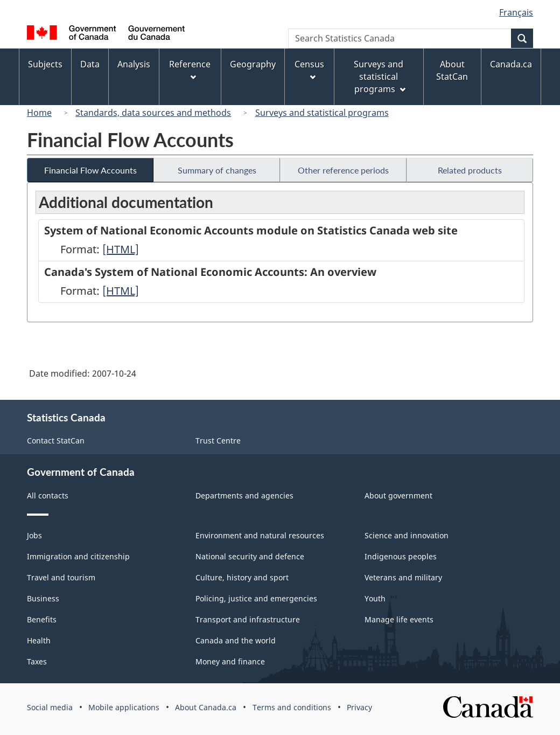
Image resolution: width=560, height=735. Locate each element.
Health (39, 640)
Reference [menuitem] (190, 69)
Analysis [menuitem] (134, 64)
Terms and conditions (292, 707)
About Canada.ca (206, 707)
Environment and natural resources (260, 535)
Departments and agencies (244, 495)
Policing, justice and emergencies (256, 598)
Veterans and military (403, 577)
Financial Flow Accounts (90, 170)
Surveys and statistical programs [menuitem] (379, 77)
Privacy (359, 707)
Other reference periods (343, 170)
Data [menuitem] (90, 64)
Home (39, 113)
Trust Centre (218, 441)
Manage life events (399, 619)
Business (43, 598)
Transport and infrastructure (248, 619)
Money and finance (230, 661)
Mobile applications (124, 707)
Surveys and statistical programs (322, 113)
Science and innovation (407, 535)
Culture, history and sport (242, 577)
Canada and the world (236, 640)
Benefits (42, 619)
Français (516, 12)
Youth (375, 598)
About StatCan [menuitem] (452, 70)
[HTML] (121, 249)
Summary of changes (217, 170)
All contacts (48, 495)
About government (398, 495)
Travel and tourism (61, 577)
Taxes (37, 661)
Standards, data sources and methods (153, 113)
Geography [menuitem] (253, 64)
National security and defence (250, 556)
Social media (50, 707)
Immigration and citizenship (78, 556)
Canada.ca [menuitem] (511, 64)
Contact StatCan (56, 441)
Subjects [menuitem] (45, 64)
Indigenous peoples (401, 556)
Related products (470, 170)
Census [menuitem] (309, 69)
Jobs (34, 535)
